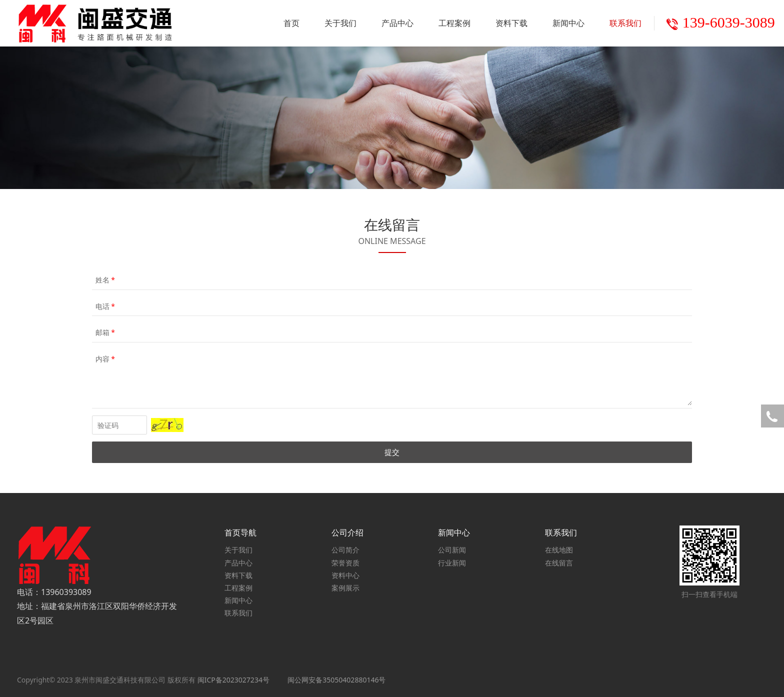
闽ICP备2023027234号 (233, 680)
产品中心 (397, 23)
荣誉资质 (345, 563)
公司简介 (345, 550)
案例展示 (345, 588)
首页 (291, 23)
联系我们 (625, 23)
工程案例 (454, 23)
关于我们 (340, 23)
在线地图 (559, 550)
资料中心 (345, 575)
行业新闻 (452, 563)
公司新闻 (452, 550)
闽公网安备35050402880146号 (336, 680)
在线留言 (559, 563)
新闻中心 (568, 23)
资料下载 (511, 23)
